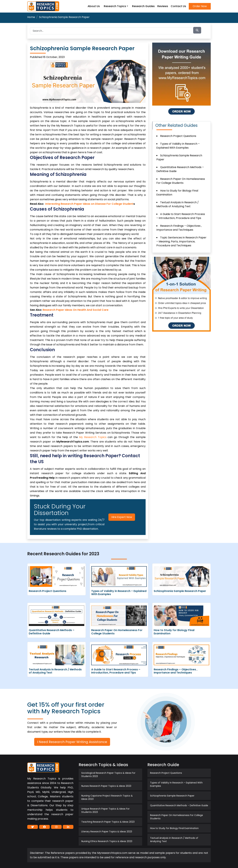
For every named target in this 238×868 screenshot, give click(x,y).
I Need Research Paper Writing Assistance (72, 742)
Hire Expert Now (122, 517)
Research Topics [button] (115, 6)
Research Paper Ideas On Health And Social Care (76, 310)
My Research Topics (93, 437)
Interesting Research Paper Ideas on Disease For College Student (89, 204)
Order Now (200, 6)
